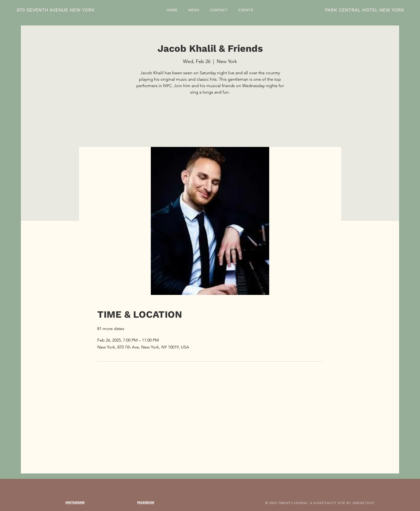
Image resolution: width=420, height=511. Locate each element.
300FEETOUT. (364, 503)
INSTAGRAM (75, 502)
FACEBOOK (146, 502)
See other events (210, 122)
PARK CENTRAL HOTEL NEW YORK (365, 10)
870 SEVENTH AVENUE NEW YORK (56, 10)
